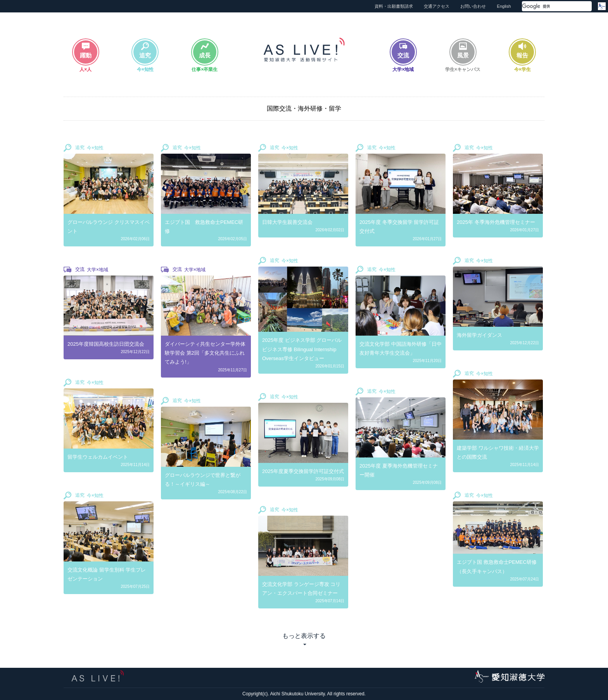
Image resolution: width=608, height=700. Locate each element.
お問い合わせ (473, 6)
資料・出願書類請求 (394, 6)
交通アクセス (437, 6)
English (504, 6)
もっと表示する (304, 636)
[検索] (548, 6)
